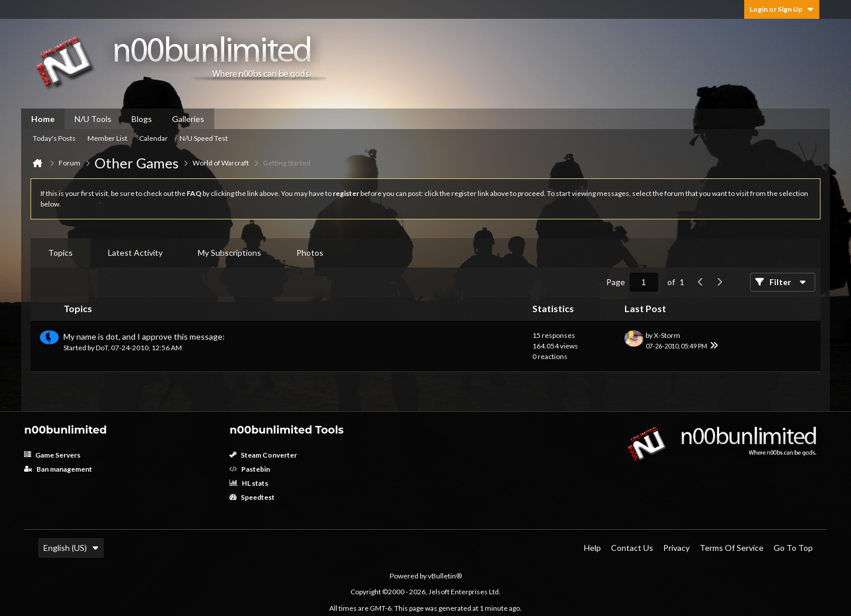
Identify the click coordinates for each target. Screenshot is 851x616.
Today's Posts (54, 138)
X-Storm (667, 335)
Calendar (153, 138)
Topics (60, 253)
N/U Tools (93, 119)
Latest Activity (135, 253)
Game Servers (52, 455)
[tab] (60, 253)
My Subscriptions (229, 253)
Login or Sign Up (782, 9)
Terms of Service (732, 548)
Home (43, 119)
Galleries (188, 119)
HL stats (249, 483)
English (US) (71, 548)
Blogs (142, 119)
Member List (107, 138)
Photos (310, 253)
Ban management (58, 469)
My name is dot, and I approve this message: (144, 336)
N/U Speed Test (204, 138)
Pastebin (250, 469)
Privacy (676, 548)
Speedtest (252, 497)
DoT (102, 348)
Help (592, 548)
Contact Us (632, 548)
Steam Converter (263, 455)
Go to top (793, 548)
